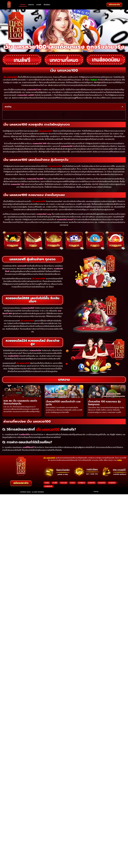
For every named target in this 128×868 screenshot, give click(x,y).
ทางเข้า (39, 5)
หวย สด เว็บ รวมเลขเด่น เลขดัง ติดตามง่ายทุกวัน (20, 402)
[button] (122, 107)
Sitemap (96, 491)
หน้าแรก (23, 5)
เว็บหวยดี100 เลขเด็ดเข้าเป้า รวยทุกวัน (63, 403)
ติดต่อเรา (47, 5)
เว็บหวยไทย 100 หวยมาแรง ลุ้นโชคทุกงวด (104, 403)
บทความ (31, 5)
